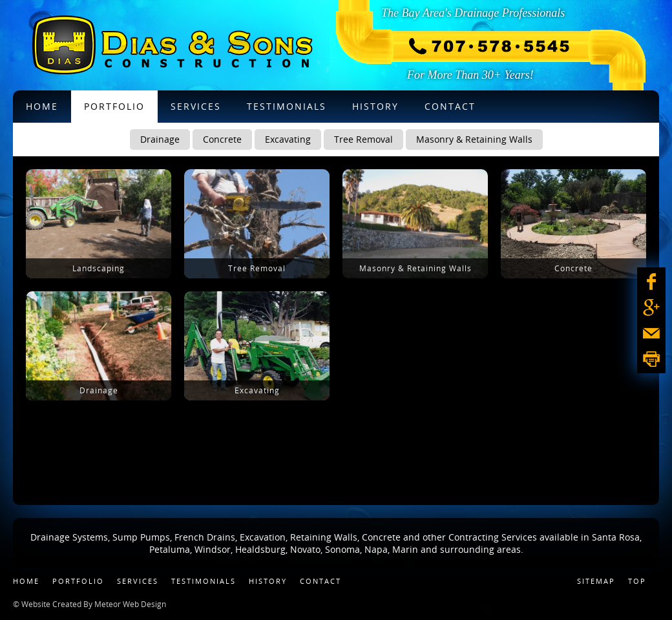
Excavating (288, 139)
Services (138, 581)
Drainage (160, 139)
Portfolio (78, 581)
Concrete (222, 139)
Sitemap (596, 581)
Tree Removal (363, 139)
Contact (320, 581)
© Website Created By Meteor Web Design (89, 604)
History (268, 581)
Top (637, 581)
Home (26, 581)
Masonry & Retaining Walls (474, 139)
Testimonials (204, 581)
